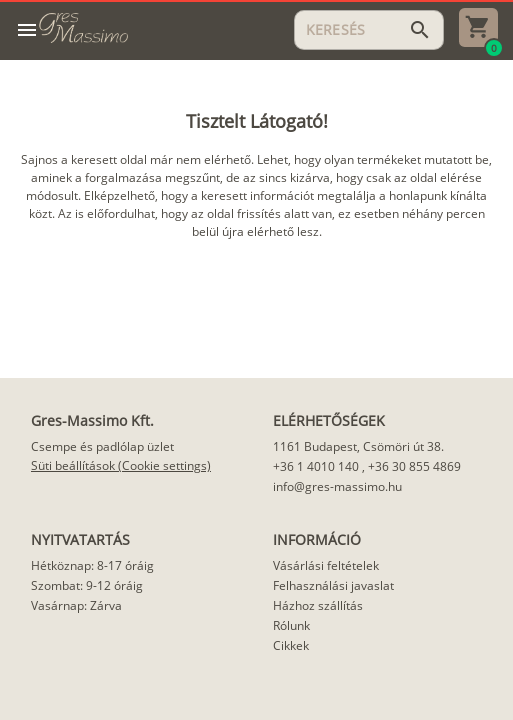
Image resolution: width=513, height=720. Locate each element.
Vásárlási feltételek (326, 565)
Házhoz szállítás (318, 605)
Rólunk (291, 625)
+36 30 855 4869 (414, 466)
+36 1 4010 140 (316, 466)
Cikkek (291, 645)
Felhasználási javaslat (333, 585)
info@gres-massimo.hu (337, 486)
